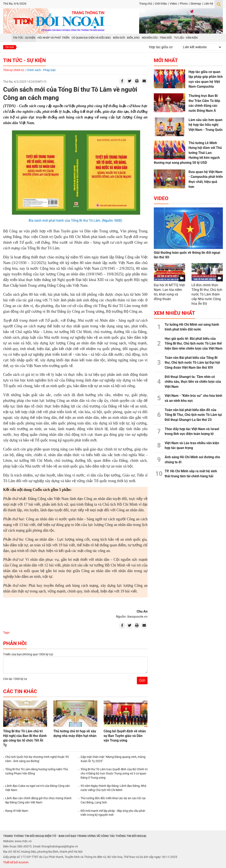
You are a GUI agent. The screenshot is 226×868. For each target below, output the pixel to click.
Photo (184, 4)
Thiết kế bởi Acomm (16, 862)
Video (173, 4)
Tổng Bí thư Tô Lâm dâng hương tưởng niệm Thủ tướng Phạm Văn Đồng (37, 771)
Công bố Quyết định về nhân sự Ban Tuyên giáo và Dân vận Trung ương (125, 736)
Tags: (7, 632)
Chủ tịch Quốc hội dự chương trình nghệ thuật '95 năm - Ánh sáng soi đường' (37, 759)
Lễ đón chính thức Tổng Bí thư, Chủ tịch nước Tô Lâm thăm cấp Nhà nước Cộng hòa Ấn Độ (207, 294)
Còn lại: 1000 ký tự (15, 679)
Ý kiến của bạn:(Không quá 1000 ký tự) (28, 654)
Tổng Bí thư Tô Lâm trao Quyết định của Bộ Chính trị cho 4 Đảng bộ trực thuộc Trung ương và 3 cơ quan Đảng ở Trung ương (114, 773)
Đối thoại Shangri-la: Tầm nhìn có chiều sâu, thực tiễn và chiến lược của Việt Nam (193, 382)
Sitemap (196, 4)
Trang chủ (146, 4)
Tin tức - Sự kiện (24, 60)
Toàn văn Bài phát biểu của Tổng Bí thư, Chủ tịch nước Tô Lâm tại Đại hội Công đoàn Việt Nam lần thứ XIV (192, 363)
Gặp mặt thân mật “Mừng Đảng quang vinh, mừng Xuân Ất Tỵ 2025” (113, 759)
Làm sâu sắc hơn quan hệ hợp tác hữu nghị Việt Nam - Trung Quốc (206, 125)
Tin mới (10, 47)
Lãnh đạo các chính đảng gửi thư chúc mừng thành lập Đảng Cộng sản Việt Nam (38, 800)
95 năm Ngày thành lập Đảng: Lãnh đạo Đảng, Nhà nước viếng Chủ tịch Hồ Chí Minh (113, 788)
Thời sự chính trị (13, 70)
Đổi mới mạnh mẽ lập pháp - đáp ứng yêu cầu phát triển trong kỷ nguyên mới (113, 813)
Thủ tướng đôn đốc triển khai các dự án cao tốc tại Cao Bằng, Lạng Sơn (113, 800)
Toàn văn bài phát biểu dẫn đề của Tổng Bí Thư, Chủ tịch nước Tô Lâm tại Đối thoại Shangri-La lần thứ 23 (193, 415)
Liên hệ (208, 4)
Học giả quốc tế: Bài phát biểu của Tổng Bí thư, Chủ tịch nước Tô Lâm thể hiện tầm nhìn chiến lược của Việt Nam (194, 344)
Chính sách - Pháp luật (41, 70)
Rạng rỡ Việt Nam (17, 811)
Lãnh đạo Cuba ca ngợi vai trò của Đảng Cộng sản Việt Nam (38, 788)
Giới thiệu (161, 4)
